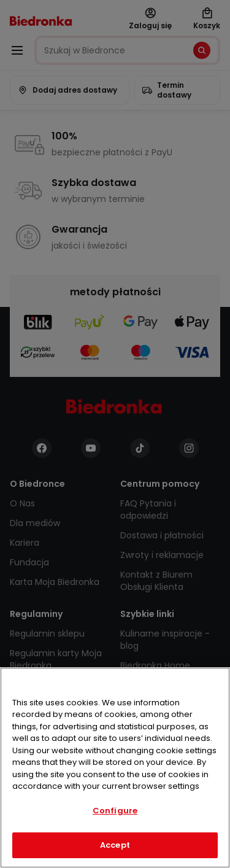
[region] (115, 768)
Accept (115, 845)
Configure (115, 811)
